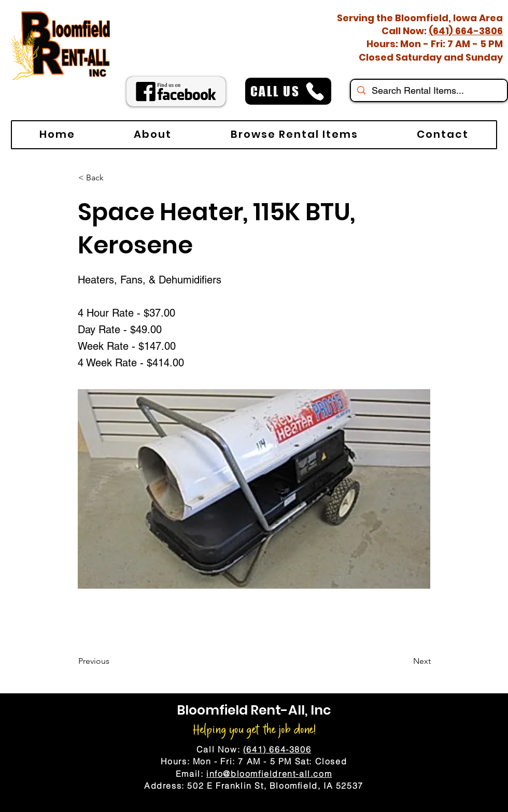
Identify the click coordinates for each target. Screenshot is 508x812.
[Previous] (112, 661)
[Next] (405, 661)
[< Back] (112, 178)
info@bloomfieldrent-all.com (269, 774)
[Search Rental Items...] (428, 90)
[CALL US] (288, 91)
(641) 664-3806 (466, 31)
